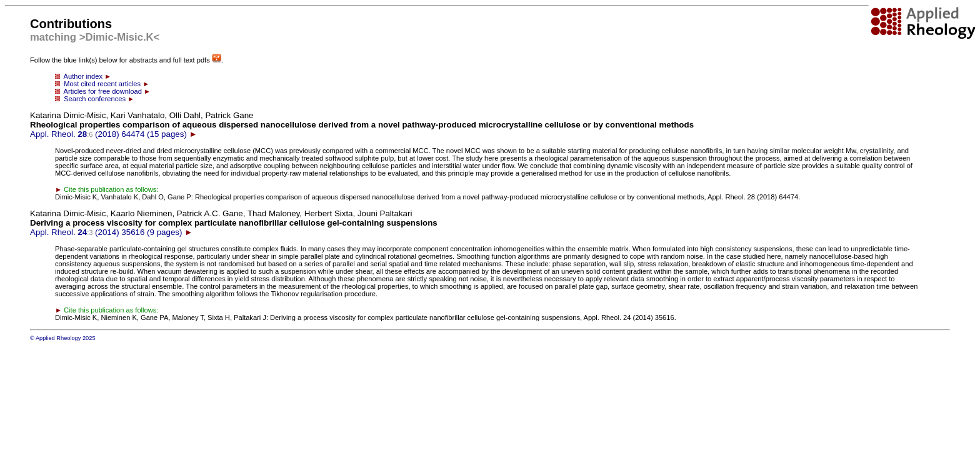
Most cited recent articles (102, 84)
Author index (83, 76)
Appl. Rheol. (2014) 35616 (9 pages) (234, 223)
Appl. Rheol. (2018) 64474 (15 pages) (362, 125)
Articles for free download (103, 91)
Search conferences (95, 99)
